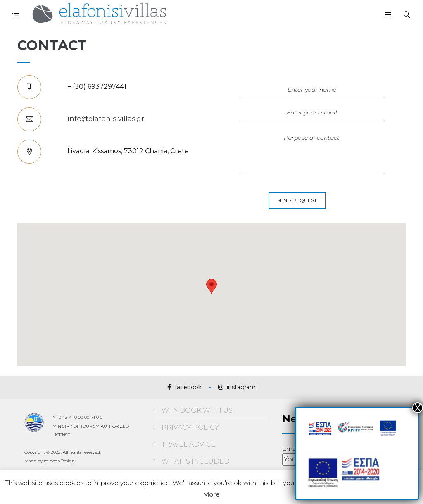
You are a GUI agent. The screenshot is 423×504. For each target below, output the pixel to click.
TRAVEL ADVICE (189, 444)
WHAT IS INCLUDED (196, 461)
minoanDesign (59, 461)
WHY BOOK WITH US (197, 410)
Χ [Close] (418, 408)
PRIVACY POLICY (190, 427)
